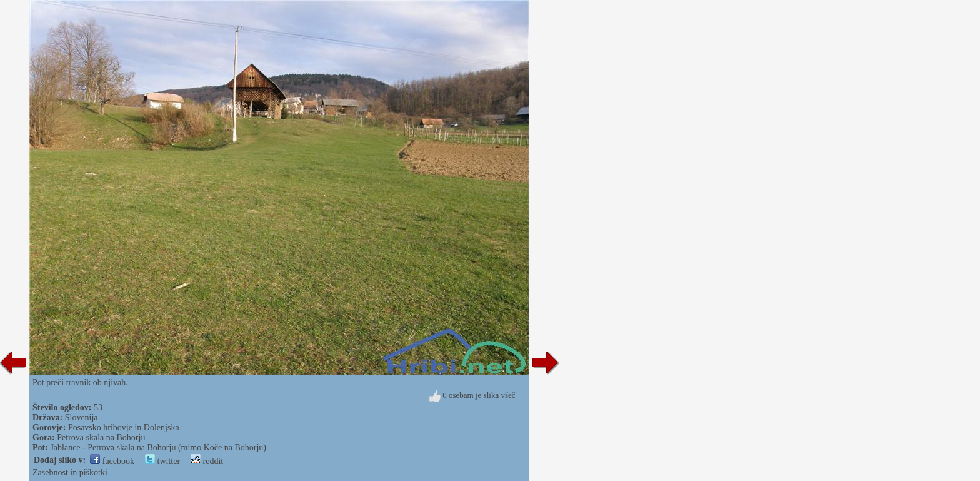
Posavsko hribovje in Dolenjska (124, 428)
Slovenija (82, 418)
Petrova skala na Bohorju (101, 438)
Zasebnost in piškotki (70, 473)
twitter (162, 461)
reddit (207, 461)
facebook (112, 461)
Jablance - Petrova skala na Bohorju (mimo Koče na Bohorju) (158, 448)
